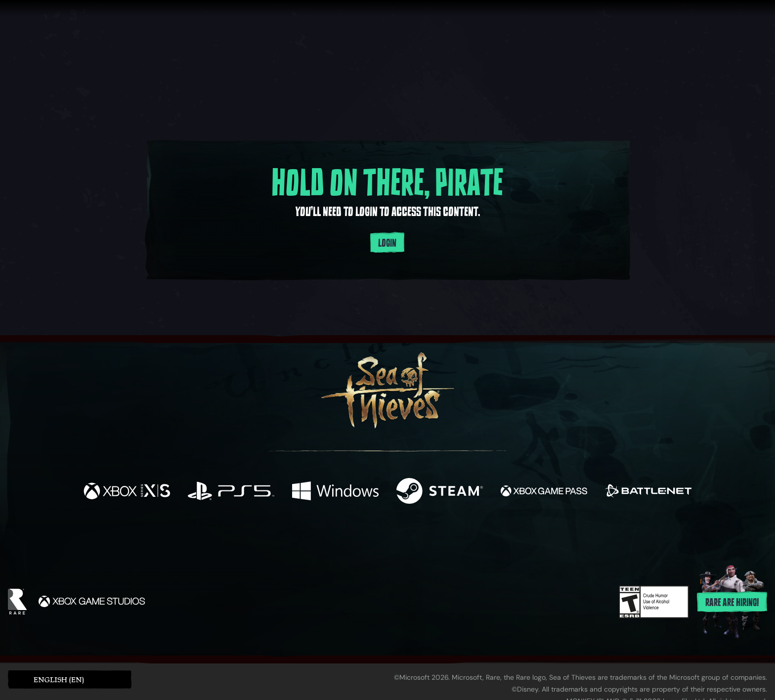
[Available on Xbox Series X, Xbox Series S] (127, 492)
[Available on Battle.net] (648, 492)
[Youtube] (385, 539)
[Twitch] (343, 539)
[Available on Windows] (335, 492)
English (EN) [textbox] (59, 679)
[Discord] (428, 541)
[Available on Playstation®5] (231, 492)
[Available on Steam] (440, 492)
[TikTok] (455, 539)
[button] (70, 679)
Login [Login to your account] (387, 243)
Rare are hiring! (732, 603)
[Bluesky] (483, 540)
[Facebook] (289, 538)
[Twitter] (314, 539)
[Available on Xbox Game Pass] (544, 492)
